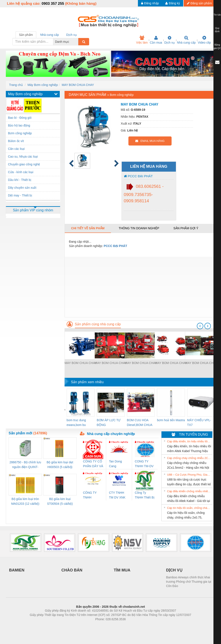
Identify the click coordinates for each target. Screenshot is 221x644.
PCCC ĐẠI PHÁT (138, 176)
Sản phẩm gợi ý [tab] (186, 228)
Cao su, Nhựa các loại (23, 157)
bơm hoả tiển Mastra (171, 420)
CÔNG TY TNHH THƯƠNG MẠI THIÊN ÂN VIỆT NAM (93, 495)
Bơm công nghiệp (20, 133)
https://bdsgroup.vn (105, 626)
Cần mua (156, 40)
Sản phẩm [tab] (26, 35)
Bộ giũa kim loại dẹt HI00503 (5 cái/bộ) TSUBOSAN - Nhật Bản (60, 465)
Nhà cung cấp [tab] (50, 35)
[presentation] (200, 326)
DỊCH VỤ (174, 570)
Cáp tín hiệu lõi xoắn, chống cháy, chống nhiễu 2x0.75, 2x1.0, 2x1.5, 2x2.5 (189, 508)
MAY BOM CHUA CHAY (78, 85)
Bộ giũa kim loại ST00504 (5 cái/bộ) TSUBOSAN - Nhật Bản (60, 502)
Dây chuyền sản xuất (22, 188)
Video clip (204, 40)
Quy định (217, 30)
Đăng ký (173, 3)
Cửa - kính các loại (21, 172)
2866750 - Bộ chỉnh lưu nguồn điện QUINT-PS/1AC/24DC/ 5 (25, 465)
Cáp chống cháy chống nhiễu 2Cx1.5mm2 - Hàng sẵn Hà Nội (189, 458)
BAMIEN (17, 570)
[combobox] (77, 42)
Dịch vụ (170, 40)
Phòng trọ (83, 626)
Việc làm (142, 40)
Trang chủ (16, 85)
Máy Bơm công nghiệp (43, 85)
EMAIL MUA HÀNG (150, 141)
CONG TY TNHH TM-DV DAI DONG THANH (144, 464)
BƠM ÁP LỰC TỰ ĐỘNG (109, 422)
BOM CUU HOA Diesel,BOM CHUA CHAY (140, 423)
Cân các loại (16, 149)
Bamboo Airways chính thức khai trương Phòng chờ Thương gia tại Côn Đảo (189, 582)
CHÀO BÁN (72, 570)
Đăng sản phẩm (199, 3)
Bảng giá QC (217, 46)
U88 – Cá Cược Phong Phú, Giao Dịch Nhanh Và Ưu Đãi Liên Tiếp (189, 475)
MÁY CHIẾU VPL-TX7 (199, 422)
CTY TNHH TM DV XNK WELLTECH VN (117, 495)
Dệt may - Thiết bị (20, 195)
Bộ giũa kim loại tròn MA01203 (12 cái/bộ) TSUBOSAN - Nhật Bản (25, 502)
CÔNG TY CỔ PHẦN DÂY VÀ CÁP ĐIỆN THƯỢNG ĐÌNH (93, 464)
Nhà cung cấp (186, 40)
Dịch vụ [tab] (72, 35)
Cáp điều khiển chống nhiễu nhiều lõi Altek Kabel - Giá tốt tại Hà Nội (189, 491)
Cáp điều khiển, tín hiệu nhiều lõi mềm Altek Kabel (189, 441)
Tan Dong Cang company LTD (118, 464)
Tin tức (217, 15)
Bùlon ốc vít (16, 141)
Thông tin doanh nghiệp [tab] (139, 228)
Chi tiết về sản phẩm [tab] (88, 228)
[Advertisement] (140, 287)
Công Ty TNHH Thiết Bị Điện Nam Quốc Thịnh (145, 495)
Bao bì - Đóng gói (20, 118)
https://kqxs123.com (131, 626)
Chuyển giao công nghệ (24, 164)
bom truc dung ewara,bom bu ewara (76, 423)
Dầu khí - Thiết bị (20, 180)
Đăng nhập (150, 3)
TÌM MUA (122, 570)
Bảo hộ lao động (19, 125)
